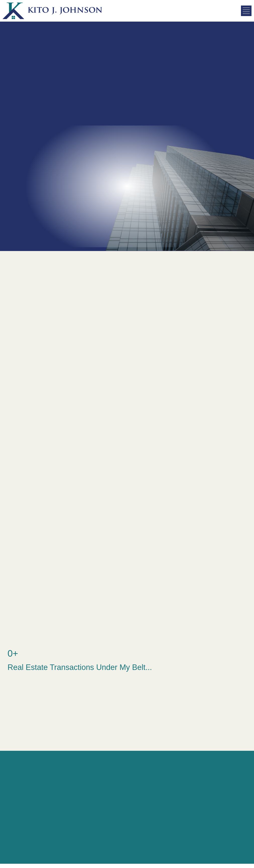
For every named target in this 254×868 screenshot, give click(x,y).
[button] (246, 11)
